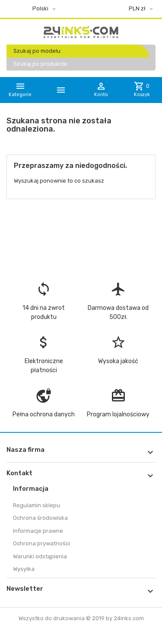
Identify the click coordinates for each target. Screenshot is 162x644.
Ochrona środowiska (40, 518)
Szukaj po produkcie (40, 64)
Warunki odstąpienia (40, 556)
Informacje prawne (38, 531)
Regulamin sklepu (37, 505)
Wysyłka (24, 569)
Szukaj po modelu (37, 51)
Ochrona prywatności (41, 543)
